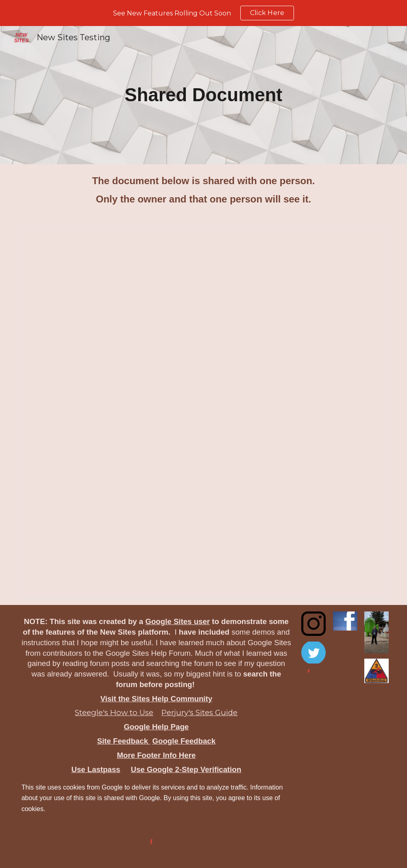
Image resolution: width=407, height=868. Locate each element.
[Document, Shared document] (204, 414)
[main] (204, 95)
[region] (203, 13)
